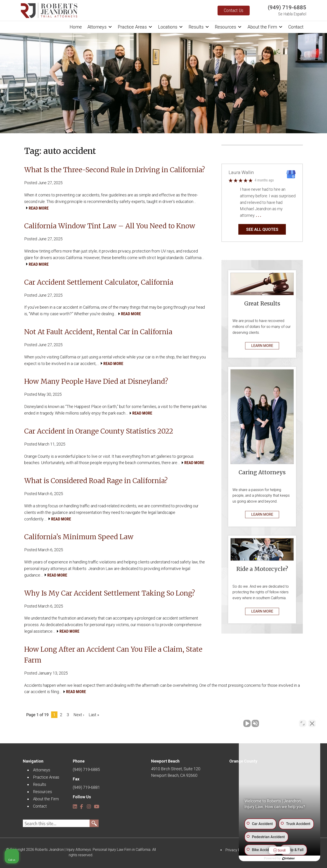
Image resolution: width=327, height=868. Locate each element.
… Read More (273, 215)
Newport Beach (165, 761)
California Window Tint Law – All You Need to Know (110, 226)
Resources (228, 27)
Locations (171, 27)
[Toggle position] (303, 723)
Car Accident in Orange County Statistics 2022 (99, 431)
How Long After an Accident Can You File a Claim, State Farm (113, 655)
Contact (296, 27)
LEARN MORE (262, 346)
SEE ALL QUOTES (262, 229)
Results (199, 27)
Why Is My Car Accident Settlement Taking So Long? (110, 593)
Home (76, 27)
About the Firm (265, 27)
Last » (94, 715)
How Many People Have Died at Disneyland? (96, 381)
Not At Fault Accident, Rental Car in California (98, 332)
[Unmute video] (247, 723)
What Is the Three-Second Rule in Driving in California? (115, 170)
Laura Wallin (241, 173)
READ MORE (39, 208)
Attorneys (100, 27)
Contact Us (234, 10)
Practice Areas (135, 27)
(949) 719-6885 (287, 7)
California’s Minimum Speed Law (79, 537)
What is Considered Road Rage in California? (97, 481)
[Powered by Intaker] (289, 858)
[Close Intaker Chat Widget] (312, 723)
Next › (79, 715)
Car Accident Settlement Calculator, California (99, 282)
